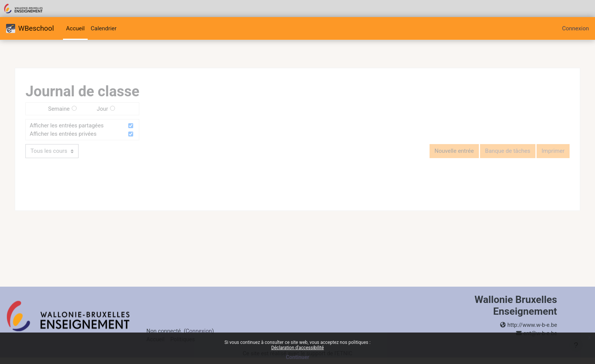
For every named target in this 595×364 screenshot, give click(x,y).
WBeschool (30, 28)
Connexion (575, 28)
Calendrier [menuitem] (104, 28)
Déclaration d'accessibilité (298, 348)
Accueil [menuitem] (75, 28)
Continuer (297, 357)
